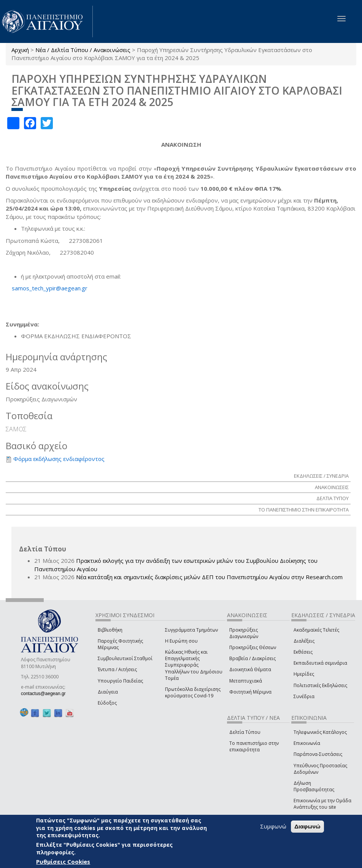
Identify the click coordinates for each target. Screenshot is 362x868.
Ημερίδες (304, 674)
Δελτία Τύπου (245, 732)
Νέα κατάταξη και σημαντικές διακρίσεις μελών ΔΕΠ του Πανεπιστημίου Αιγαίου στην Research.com (209, 577)
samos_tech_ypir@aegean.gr (52, 288)
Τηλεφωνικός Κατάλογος (320, 732)
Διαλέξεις (304, 641)
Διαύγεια (108, 692)
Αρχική (20, 50)
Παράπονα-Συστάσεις (318, 754)
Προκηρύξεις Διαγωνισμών (244, 633)
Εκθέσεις (303, 652)
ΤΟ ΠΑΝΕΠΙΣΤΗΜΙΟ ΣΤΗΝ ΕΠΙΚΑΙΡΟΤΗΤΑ (304, 510)
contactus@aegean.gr (46, 694)
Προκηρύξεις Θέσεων (253, 647)
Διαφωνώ (307, 826)
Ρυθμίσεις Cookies (63, 862)
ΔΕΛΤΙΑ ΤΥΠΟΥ (333, 498)
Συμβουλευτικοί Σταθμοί (125, 658)
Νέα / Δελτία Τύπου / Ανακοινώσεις (83, 50)
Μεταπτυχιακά (246, 681)
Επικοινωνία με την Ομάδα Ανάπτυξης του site (322, 804)
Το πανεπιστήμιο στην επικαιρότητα (254, 746)
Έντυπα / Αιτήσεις (117, 669)
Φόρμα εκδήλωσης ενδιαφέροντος (59, 459)
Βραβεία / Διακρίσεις (252, 658)
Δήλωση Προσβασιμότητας (314, 786)
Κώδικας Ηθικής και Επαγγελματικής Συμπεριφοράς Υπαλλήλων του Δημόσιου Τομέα (194, 665)
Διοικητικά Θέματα (250, 669)
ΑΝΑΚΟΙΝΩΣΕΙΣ (332, 487)
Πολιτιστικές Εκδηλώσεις (320, 685)
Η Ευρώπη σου (181, 641)
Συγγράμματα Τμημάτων (191, 630)
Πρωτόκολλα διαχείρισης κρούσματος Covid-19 (193, 692)
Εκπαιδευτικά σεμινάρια (320, 663)
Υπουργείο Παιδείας (120, 681)
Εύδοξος (107, 703)
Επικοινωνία (307, 743)
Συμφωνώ (273, 826)
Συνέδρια (304, 696)
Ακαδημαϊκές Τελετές (316, 630)
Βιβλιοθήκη (110, 630)
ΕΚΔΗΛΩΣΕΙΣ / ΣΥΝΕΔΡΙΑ (321, 476)
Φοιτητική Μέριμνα (250, 692)
